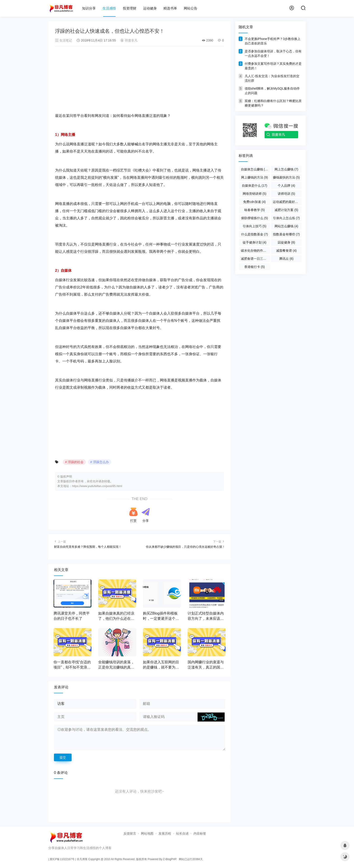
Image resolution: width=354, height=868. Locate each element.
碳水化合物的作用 (255, 251)
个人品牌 (286, 186)
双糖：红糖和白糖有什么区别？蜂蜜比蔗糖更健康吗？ (273, 103)
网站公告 (191, 8)
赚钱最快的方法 (286, 177)
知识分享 (89, 8)
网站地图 (147, 833)
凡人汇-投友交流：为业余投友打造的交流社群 (272, 78)
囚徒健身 (286, 242)
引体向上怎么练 (286, 218)
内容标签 (200, 833)
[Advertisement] (140, 81)
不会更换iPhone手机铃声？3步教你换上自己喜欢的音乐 (273, 41)
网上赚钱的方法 (255, 177)
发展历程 (165, 833)
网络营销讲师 (255, 194)
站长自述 (182, 833)
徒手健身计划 (255, 242)
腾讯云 (286, 259)
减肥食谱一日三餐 (255, 259)
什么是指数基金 (255, 234)
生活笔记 (64, 40)
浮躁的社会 (76, 462)
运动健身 (150, 8)
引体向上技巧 (255, 226)
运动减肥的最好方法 (287, 202)
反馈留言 (130, 833)
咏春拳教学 (255, 210)
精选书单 (170, 8)
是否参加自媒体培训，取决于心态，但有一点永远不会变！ (273, 53)
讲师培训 (286, 194)
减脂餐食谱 (286, 251)
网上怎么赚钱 (286, 169)
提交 (63, 757)
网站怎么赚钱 (286, 226)
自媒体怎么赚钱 (255, 169)
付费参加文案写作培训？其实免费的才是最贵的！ (273, 66)
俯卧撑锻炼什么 (255, 218)
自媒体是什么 (255, 186)
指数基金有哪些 (286, 234)
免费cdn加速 (254, 202)
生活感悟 (109, 8)
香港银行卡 (255, 267)
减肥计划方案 (286, 210)
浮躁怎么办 (101, 462)
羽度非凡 (129, 40)
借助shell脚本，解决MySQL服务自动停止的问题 (272, 91)
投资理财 (130, 8)
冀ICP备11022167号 (62, 859)
